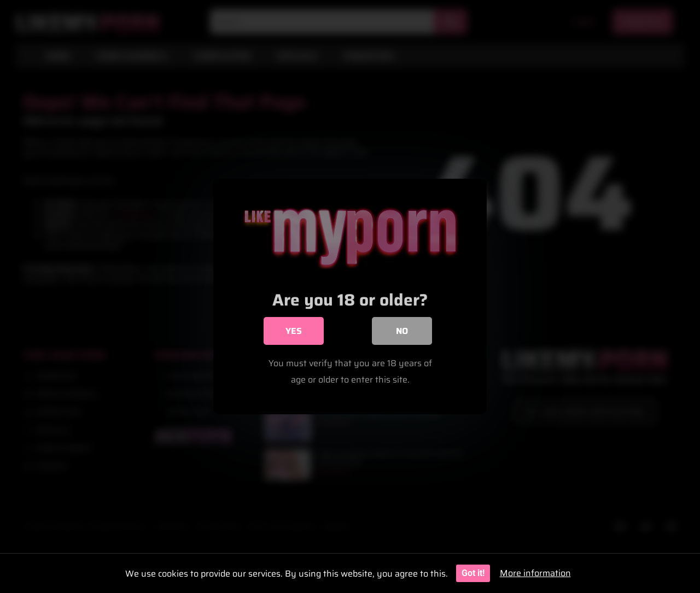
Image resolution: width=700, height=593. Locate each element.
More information (535, 573)
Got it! (473, 573)
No (402, 331)
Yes (294, 331)
